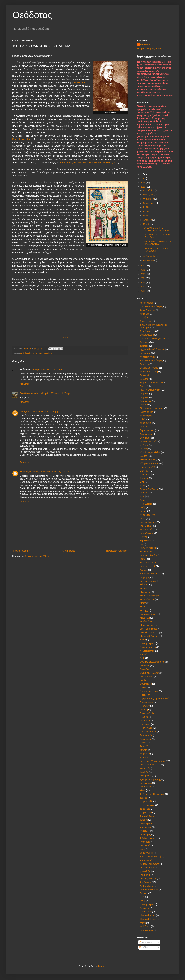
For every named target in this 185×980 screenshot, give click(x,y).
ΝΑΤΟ (143, 640)
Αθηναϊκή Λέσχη (148, 310)
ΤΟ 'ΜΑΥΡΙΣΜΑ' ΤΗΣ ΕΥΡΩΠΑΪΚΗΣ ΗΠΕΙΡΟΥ (156, 229)
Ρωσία (143, 743)
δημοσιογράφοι (147, 430)
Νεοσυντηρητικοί (148, 647)
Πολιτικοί (144, 717)
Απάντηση (25, 384)
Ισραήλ (143, 511)
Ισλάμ (143, 508)
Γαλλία (143, 386)
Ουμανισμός (146, 684)
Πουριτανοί (145, 724)
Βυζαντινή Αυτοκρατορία (151, 383)
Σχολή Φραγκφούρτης (150, 779)
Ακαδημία (145, 314)
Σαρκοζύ (144, 746)
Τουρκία (144, 798)
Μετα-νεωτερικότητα (150, 596)
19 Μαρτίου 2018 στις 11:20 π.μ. (55, 393)
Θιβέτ (143, 500)
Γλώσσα (144, 405)
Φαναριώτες (146, 827)
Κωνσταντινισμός (148, 563)
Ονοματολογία (147, 676)
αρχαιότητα (145, 353)
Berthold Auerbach (22, 139)
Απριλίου (148, 220)
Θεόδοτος (32, 15)
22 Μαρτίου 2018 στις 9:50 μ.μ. (44, 411)
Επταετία (144, 478)
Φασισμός (145, 831)
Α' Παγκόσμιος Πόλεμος (151, 306)
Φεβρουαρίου (150, 256)
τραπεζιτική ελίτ (147, 805)
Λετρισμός (145, 577)
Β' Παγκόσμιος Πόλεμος (151, 361)
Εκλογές (144, 449)
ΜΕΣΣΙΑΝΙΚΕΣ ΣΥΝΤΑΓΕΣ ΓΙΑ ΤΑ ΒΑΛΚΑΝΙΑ (157, 243)
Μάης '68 (144, 585)
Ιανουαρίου (149, 260)
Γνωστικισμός (146, 412)
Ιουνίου (147, 212)
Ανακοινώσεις (147, 321)
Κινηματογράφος (148, 548)
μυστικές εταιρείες (148, 629)
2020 (143, 178)
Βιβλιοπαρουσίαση (149, 371)
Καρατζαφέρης (147, 533)
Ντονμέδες (145, 655)
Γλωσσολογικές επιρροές (152, 408)
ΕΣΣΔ (143, 485)
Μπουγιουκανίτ (147, 625)
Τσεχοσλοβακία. (148, 816)
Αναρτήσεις (146, 942)
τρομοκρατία (146, 812)
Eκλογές (144, 893)
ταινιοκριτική (146, 783)
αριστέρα (144, 346)
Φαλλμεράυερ (147, 823)
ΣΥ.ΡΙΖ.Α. (145, 757)
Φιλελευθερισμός (148, 838)
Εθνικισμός (145, 438)
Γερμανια (144, 394)
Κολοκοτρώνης (147, 552)
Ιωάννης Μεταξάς (148, 522)
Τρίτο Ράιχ (145, 809)
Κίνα (142, 544)
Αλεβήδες (145, 317)
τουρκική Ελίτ (146, 801)
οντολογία (145, 680)
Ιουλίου (147, 207)
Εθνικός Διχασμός (148, 441)
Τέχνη (143, 790)
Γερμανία (144, 397)
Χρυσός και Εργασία (150, 864)
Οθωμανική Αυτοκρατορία (152, 662)
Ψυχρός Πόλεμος (148, 879)
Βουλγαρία (145, 375)
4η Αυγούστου (147, 303)
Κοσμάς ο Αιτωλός (149, 555)
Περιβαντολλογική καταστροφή (155, 699)
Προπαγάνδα (146, 728)
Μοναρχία (145, 610)
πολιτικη (144, 709)
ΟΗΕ (142, 658)
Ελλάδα (144, 456)
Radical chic (146, 912)
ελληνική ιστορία (148, 460)
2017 (143, 266)
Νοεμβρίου (149, 195)
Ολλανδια (145, 669)
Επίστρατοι (145, 474)
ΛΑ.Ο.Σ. (144, 570)
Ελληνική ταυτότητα (149, 463)
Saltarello (67, 337)
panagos (24, 411)
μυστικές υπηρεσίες (149, 632)
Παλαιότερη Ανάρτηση (117, 551)
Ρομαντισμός (146, 735)
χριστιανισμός (147, 860)
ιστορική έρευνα (148, 515)
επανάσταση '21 (148, 467)
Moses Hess (80, 83)
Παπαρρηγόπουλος (149, 691)
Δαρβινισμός (146, 416)
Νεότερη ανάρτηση (22, 551)
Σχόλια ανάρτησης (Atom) (37, 556)
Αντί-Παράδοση (27, 353)
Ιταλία (143, 518)
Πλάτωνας (145, 706)
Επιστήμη (145, 471)
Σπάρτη (144, 750)
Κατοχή (143, 537)
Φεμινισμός (145, 835)
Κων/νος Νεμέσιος (29, 472)
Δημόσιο (144, 427)
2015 (143, 274)
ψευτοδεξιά (145, 871)
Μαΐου (146, 216)
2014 (143, 278)
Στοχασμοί (145, 754)
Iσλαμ (143, 901)
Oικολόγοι (145, 908)
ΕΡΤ (142, 482)
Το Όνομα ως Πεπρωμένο (152, 794)
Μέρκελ (144, 588)
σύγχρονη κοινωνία (149, 765)
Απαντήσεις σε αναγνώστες (153, 338)
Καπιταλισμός (147, 529)
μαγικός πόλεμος (148, 581)
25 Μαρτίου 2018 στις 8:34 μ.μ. (55, 472)
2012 (143, 287)
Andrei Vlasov (147, 886)
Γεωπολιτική (146, 401)
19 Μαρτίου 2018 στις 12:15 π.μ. (47, 369)
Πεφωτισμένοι (147, 702)
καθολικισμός (146, 526)
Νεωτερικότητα (147, 651)
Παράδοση (145, 695)
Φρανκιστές (146, 846)
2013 (143, 283)
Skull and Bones (148, 915)
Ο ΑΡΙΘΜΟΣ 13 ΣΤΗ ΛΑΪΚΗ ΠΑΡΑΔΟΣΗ (156, 250)
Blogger (102, 966)
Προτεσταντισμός (148, 732)
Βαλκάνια (144, 364)
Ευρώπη (144, 493)
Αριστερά (38, 353)
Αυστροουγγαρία (148, 357)
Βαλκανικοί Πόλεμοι (149, 368)
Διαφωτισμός (146, 434)
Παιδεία (144, 688)
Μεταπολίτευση (147, 599)
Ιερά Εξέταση (146, 504)
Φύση (143, 849)
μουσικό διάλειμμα (149, 614)
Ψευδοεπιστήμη (148, 868)
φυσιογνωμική (147, 853)
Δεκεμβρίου (149, 190)
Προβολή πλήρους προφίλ (150, 49)
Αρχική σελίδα (69, 551)
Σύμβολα (144, 772)
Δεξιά (143, 419)
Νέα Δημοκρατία (148, 643)
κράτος (143, 559)
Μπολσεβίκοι (146, 621)
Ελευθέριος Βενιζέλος (150, 452)
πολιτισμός (145, 721)
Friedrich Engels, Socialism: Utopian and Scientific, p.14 (89, 162)
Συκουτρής (145, 768)
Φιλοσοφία (145, 842)
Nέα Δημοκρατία (148, 904)
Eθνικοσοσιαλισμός (149, 890)
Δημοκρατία (146, 423)
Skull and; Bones (148, 919)
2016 (143, 270)
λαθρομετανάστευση (150, 574)
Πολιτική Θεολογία (149, 713)
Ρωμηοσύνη (146, 739)
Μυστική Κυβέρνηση (150, 636)
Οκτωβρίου (149, 199)
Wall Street (145, 926)
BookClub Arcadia (29, 393)
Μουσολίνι (145, 618)
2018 (143, 187)
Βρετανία (144, 379)
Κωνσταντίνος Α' (148, 566)
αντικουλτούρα (147, 335)
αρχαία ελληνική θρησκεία (152, 349)
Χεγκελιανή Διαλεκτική (150, 856)
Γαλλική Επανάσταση (150, 390)
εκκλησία (144, 445)
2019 (143, 183)
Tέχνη (143, 923)
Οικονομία (145, 665)
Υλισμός (144, 820)
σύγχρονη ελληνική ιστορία (153, 761)
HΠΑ (142, 897)
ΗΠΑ (142, 496)
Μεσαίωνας (48, 353)
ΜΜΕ (143, 607)
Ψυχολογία (145, 875)
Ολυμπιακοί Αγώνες (149, 673)
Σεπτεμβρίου (149, 203)
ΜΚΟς (143, 603)
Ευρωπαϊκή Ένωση (149, 489)
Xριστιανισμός (147, 930)
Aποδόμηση (146, 882)
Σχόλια (143, 947)
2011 (143, 291)
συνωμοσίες (146, 776)
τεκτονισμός (146, 787)
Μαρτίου (147, 224)
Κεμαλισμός (146, 541)
